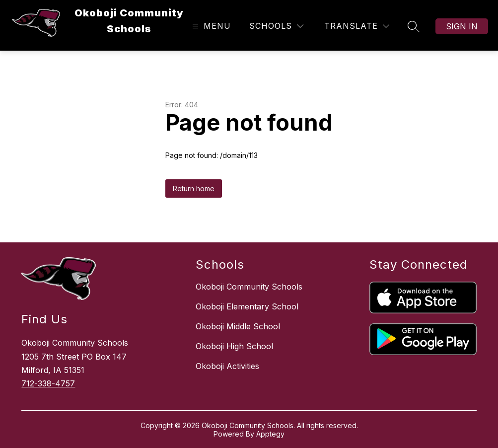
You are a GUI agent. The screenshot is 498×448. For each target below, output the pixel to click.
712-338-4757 (48, 383)
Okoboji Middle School (238, 326)
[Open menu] (210, 26)
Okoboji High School (234, 346)
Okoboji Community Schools (249, 287)
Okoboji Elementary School (247, 306)
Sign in (462, 26)
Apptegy (270, 434)
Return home (194, 188)
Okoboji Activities (227, 366)
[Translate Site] (357, 26)
